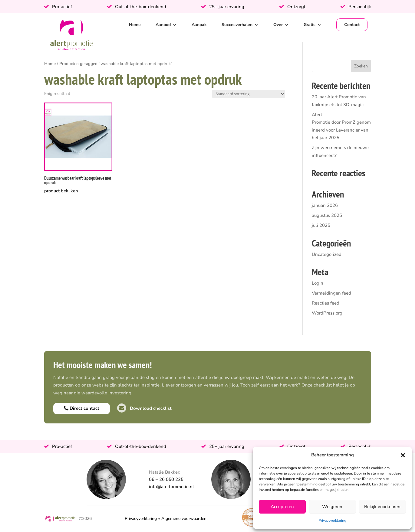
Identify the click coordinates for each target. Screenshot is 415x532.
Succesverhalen (237, 25)
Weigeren (332, 507)
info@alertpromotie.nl (171, 487)
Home (135, 25)
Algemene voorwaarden (184, 519)
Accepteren (282, 507)
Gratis (310, 25)
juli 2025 (321, 225)
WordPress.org (327, 313)
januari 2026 (325, 205)
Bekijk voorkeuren (382, 507)
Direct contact (82, 408)
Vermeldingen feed (331, 293)
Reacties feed (326, 303)
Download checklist (144, 408)
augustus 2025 (327, 215)
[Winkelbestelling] (249, 94)
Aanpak (199, 25)
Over (278, 25)
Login (318, 283)
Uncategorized (327, 254)
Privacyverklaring (332, 521)
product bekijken (61, 191)
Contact (352, 25)
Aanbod (163, 25)
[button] (403, 455)
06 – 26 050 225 (166, 479)
